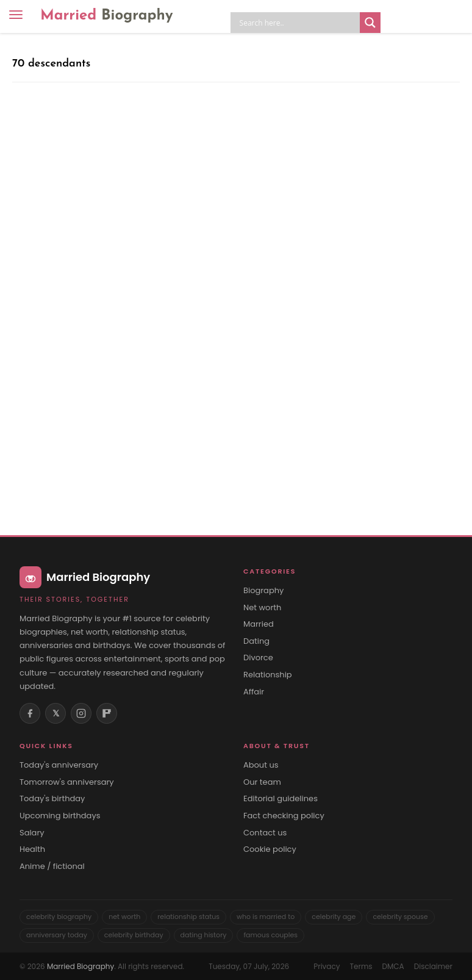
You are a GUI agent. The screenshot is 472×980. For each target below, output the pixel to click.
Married (107, 16)
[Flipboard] (107, 713)
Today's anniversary (59, 765)
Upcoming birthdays (60, 816)
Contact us (265, 833)
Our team (262, 782)
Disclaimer (433, 966)
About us (261, 765)
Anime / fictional (52, 867)
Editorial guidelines (281, 799)
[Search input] (298, 23)
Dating (256, 641)
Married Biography (80, 966)
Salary (32, 833)
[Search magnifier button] (370, 23)
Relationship (268, 675)
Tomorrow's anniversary (67, 782)
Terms (361, 966)
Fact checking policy (284, 816)
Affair (254, 692)
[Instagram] (81, 713)
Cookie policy (270, 849)
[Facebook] (30, 713)
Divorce (258, 658)
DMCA (393, 966)
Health (32, 849)
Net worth (262, 608)
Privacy (327, 966)
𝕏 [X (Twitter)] (56, 713)
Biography (263, 591)
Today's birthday (52, 799)
